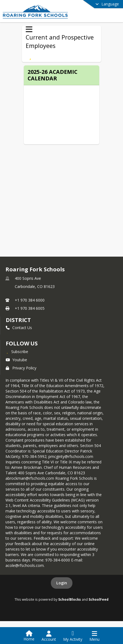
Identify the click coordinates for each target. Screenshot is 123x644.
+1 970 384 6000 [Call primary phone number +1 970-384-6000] (30, 300)
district (18, 320)
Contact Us (19, 328)
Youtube (16, 360)
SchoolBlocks (70, 599)
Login (62, 583)
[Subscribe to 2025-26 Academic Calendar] (30, 56)
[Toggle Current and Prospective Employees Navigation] (29, 29)
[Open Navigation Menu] (94, 636)
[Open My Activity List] (73, 636)
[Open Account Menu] (49, 636)
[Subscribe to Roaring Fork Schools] (17, 351)
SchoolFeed (99, 599)
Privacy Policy (21, 368)
